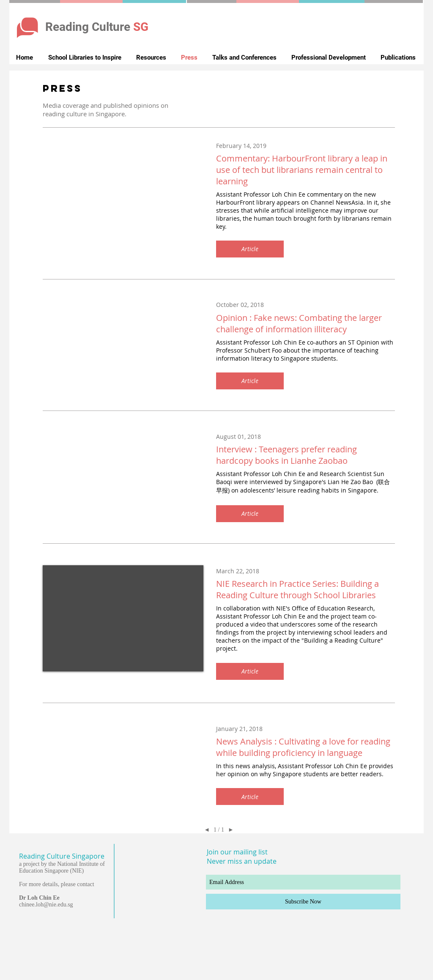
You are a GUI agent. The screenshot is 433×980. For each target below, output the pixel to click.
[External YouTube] (123, 618)
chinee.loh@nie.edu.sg (46, 905)
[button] (250, 249)
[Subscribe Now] (303, 902)
